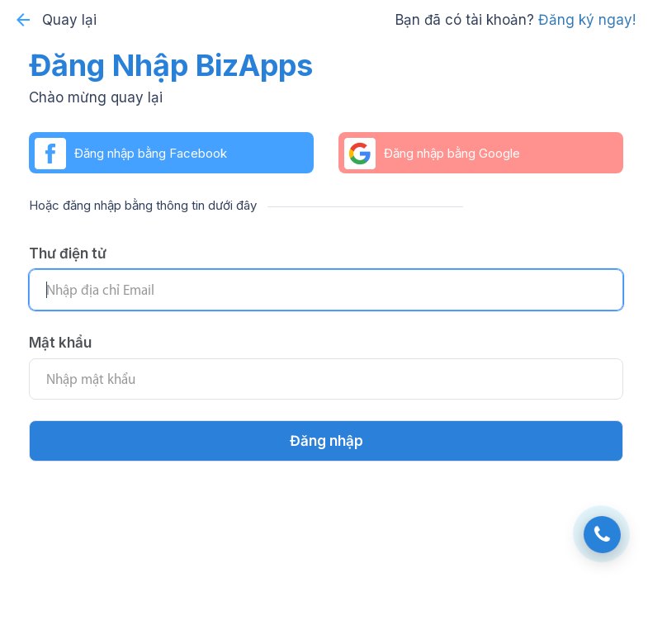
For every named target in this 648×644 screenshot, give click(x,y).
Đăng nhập (326, 441)
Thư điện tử (68, 253)
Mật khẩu (60, 343)
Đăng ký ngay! (587, 20)
